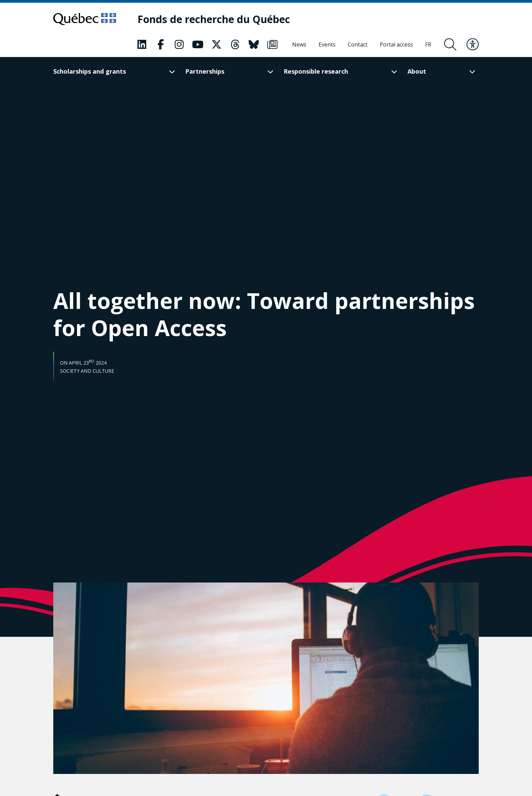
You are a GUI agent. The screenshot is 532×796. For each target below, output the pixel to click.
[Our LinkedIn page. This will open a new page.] (142, 44)
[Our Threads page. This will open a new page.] (235, 44)
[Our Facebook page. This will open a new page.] (160, 44)
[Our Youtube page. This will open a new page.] (198, 44)
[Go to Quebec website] (85, 19)
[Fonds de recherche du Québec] (214, 19)
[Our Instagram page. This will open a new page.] (179, 44)
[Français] (428, 44)
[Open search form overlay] (450, 44)
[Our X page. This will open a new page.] (216, 44)
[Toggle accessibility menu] (473, 44)
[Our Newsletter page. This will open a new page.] (272, 44)
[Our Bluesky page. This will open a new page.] (254, 44)
